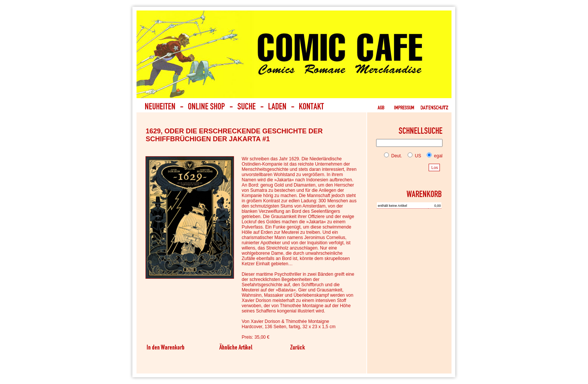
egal (433, 156)
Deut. (393, 156)
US (413, 156)
